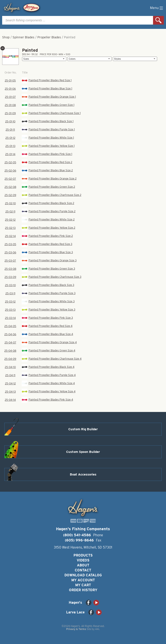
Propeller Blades (49, 37)
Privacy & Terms (76, 629)
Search (158, 20)
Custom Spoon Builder (83, 452)
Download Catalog (83, 575)
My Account (83, 580)
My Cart (83, 585)
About (83, 565)
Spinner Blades (23, 37)
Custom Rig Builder (83, 429)
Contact (83, 570)
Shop (6, 37)
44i (97, 629)
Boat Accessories (83, 474)
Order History (83, 590)
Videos (83, 560)
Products (83, 555)
